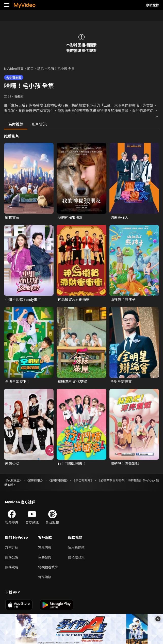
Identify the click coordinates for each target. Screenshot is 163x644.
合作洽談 (45, 577)
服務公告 (12, 557)
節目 (30, 68)
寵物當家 (12, 217)
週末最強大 (119, 217)
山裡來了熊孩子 (123, 299)
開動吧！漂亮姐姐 (125, 463)
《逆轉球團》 (35, 480)
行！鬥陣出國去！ (72, 463)
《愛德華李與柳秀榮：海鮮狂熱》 (120, 480)
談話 (41, 68)
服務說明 (12, 567)
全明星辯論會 (121, 381)
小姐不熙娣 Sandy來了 (23, 299)
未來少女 (12, 463)
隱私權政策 (76, 557)
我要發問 (45, 557)
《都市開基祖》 (58, 480)
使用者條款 (76, 547)
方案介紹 (12, 547)
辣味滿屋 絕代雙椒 (72, 381)
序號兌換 (153, 5)
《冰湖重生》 (13, 480)
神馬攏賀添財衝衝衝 (74, 299)
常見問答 (45, 547)
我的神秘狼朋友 (70, 217)
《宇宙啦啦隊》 (83, 480)
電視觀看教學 (48, 567)
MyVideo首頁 (14, 68)
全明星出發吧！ (18, 381)
